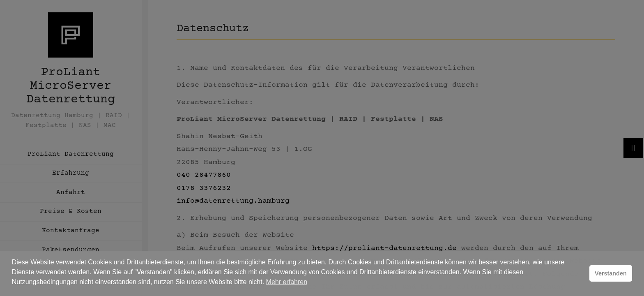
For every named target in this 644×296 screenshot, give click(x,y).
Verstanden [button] (611, 273)
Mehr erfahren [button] (287, 282)
